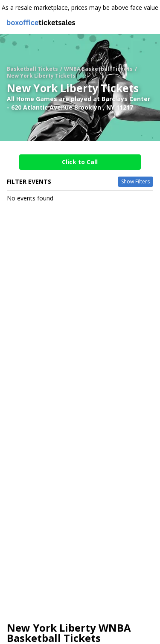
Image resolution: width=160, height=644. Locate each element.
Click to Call (80, 162)
